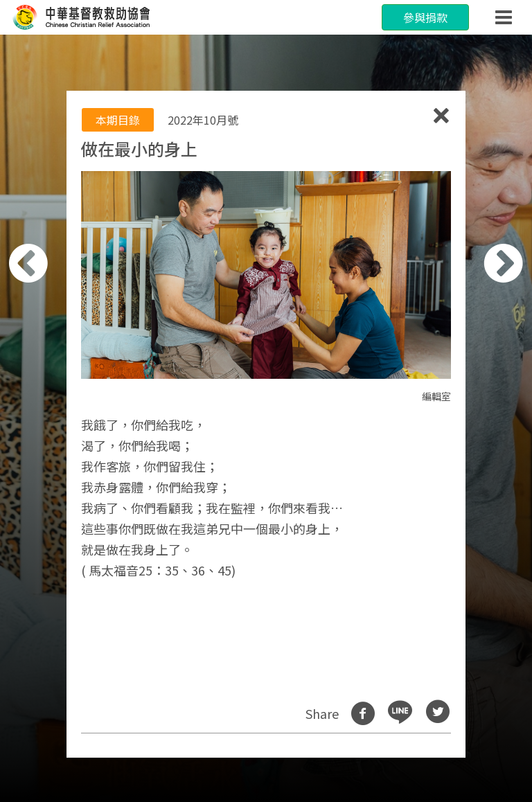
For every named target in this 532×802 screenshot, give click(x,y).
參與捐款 (425, 17)
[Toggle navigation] (504, 17)
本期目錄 (118, 120)
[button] (46, 409)
